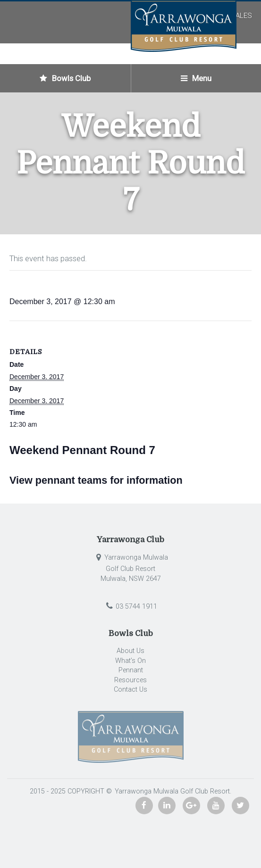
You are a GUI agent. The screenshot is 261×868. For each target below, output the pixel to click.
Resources (130, 680)
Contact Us (130, 690)
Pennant (131, 670)
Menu (196, 78)
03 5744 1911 (130, 607)
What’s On (130, 661)
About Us (130, 651)
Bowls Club (65, 78)
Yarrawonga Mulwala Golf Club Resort (171, 791)
